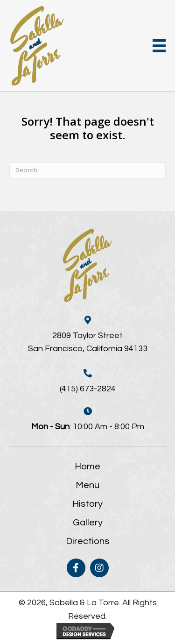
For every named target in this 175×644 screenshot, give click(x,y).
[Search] (87, 170)
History (87, 504)
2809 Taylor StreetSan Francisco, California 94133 (88, 342)
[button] (76, 568)
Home (87, 467)
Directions (87, 541)
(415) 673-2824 (88, 389)
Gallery (88, 523)
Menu (87, 485)
